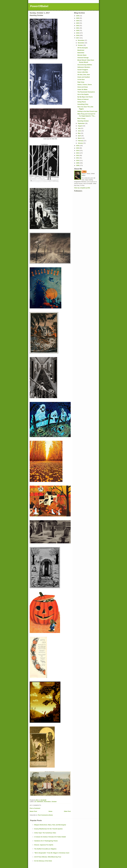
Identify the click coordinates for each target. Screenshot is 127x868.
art (35, 802)
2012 (78, 155)
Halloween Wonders (84, 67)
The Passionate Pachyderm (86, 92)
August (80, 126)
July (79, 128)
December (81, 40)
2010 (78, 160)
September (81, 123)
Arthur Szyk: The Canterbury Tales (45, 833)
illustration (47, 802)
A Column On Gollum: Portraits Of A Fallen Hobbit (50, 837)
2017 (78, 38)
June (80, 131)
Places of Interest (83, 99)
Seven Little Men (83, 72)
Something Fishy (83, 104)
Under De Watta (82, 89)
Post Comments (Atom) (45, 815)
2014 (78, 151)
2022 (78, 26)
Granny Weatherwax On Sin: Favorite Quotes (48, 829)
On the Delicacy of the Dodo (43, 861)
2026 (78, 16)
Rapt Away (81, 82)
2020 (78, 30)
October (54, 802)
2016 (78, 146)
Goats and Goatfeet (84, 77)
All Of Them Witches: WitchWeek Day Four (48, 857)
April (80, 136)
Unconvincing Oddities (85, 65)
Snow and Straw (83, 87)
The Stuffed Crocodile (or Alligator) (45, 849)
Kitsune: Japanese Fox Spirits (44, 845)
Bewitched (81, 50)
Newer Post (33, 811)
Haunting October (83, 121)
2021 (78, 28)
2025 (78, 18)
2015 (78, 148)
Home (50, 811)
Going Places (82, 102)
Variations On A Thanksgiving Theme (46, 841)
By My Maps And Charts (85, 97)
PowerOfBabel (39, 6)
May (79, 133)
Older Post (67, 811)
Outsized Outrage (83, 58)
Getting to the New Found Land (87, 111)
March (80, 138)
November (81, 43)
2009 (78, 163)
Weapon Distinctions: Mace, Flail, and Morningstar (50, 825)
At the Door (81, 79)
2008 (78, 165)
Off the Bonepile (83, 48)
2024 (78, 21)
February (81, 141)
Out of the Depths (83, 94)
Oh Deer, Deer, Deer (84, 75)
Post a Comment (35, 808)
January (81, 143)
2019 (78, 33)
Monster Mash (82, 55)
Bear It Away (81, 118)
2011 (78, 158)
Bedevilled (81, 53)
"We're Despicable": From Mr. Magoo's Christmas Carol (52, 853)
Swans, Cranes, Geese (85, 85)
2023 (78, 23)
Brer (85, 171)
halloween (40, 802)
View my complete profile (82, 188)
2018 (78, 35)
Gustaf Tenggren (83, 70)
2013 (78, 153)
